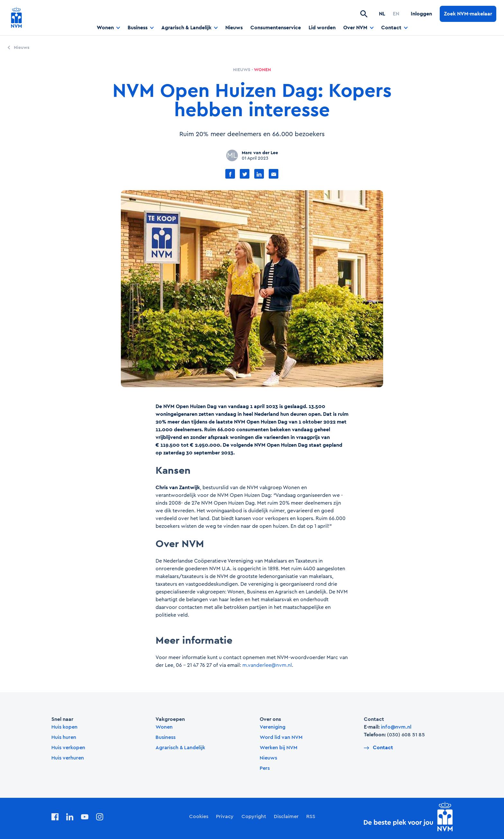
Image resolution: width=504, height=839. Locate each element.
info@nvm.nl (396, 727)
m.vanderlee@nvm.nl (267, 665)
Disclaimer (286, 816)
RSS (311, 816)
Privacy (225, 816)
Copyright (254, 816)
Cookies (199, 816)
